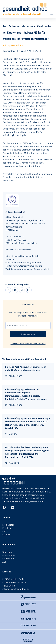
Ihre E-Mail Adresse (17, 325)
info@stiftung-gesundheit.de (24, 243)
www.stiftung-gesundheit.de (26, 256)
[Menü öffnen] (52, 14)
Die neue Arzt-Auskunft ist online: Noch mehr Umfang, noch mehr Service (26, 368)
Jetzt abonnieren (28, 334)
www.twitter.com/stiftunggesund (27, 266)
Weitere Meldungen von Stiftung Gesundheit (24, 359)
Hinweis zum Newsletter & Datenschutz (28, 344)
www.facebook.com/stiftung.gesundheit (23, 263)
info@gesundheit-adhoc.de (16, 589)
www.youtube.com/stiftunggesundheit (32, 269)
